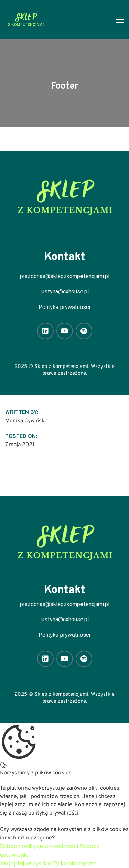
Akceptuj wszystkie (26, 863)
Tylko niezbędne (75, 863)
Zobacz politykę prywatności (39, 846)
